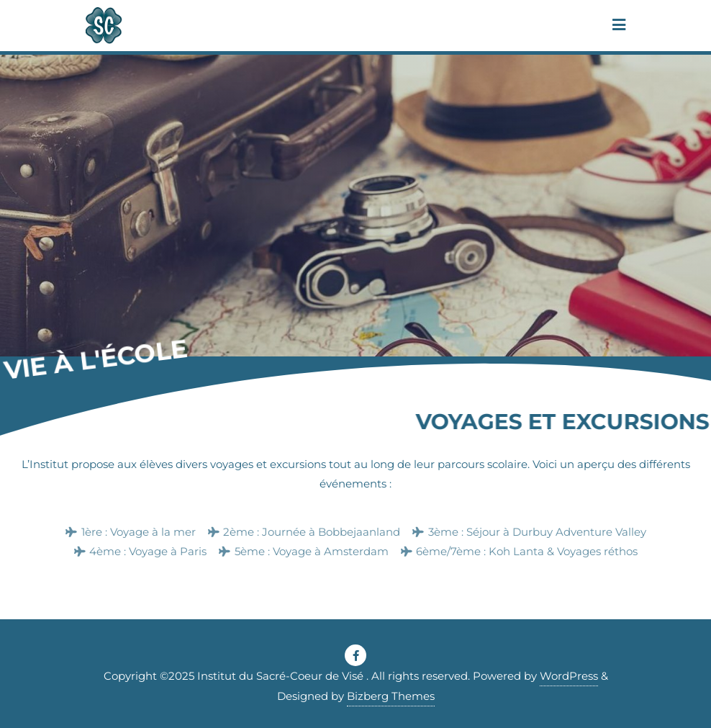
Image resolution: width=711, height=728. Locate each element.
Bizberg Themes (391, 696)
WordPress (569, 676)
